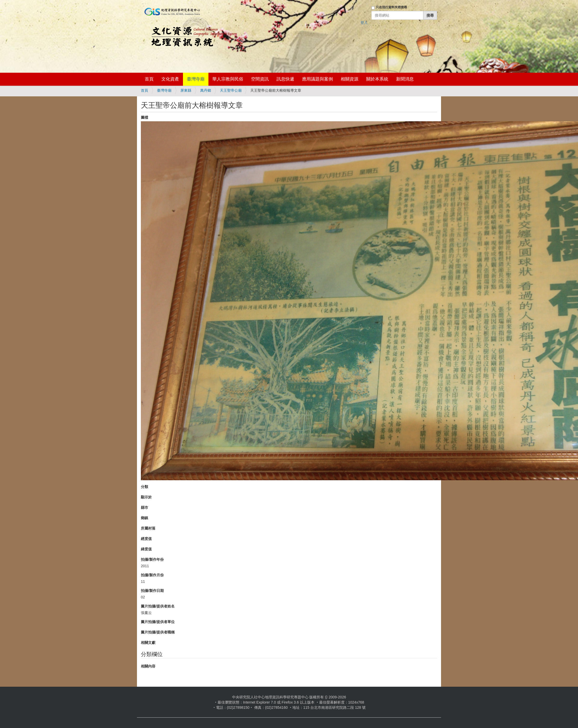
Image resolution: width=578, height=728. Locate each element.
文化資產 (170, 79)
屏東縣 (186, 90)
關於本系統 (377, 79)
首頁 (149, 79)
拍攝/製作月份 (152, 575)
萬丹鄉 (206, 90)
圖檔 (144, 117)
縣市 (144, 507)
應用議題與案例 (317, 79)
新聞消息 (405, 79)
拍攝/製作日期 (152, 591)
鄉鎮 (144, 518)
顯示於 (146, 497)
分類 (144, 487)
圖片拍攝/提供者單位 (158, 622)
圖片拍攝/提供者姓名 (158, 606)
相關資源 (350, 79)
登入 (364, 23)
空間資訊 (260, 79)
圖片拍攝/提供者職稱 (158, 632)
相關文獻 (148, 643)
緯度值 (146, 549)
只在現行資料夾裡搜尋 (391, 7)
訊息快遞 (285, 79)
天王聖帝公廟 (231, 90)
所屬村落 (148, 528)
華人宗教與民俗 (228, 79)
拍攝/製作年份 (152, 559)
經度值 (146, 539)
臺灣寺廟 (196, 79)
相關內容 (148, 666)
